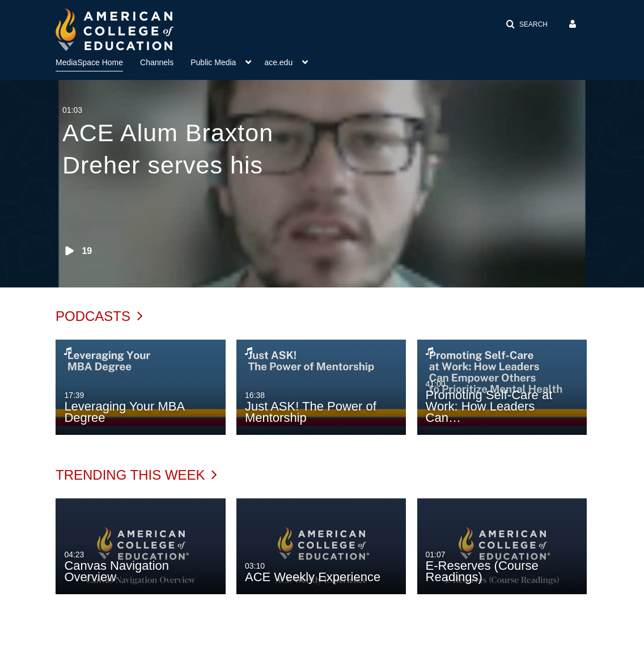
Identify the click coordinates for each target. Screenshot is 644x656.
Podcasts (99, 316)
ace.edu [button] (278, 62)
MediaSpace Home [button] (89, 62)
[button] (527, 24)
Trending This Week (136, 475)
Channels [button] (157, 62)
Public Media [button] (213, 62)
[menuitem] (98, 61)
